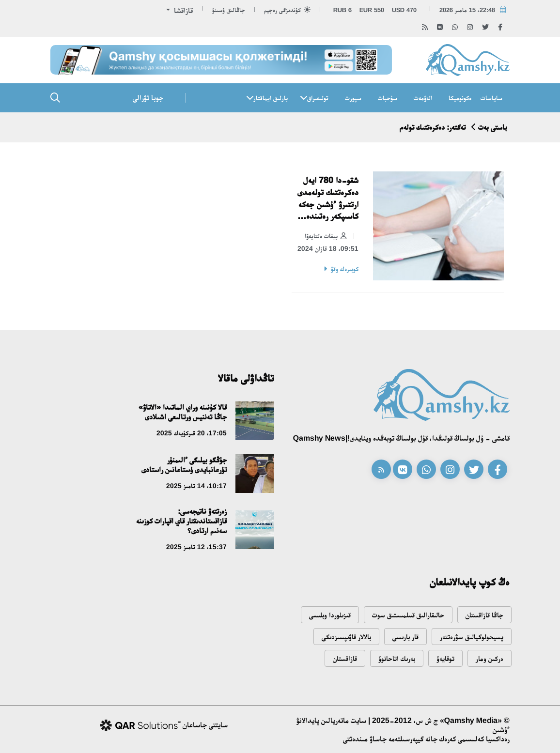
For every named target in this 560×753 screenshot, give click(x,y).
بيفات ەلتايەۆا (326, 236)
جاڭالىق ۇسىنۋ (229, 10)
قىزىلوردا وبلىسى (330, 615)
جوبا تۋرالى (148, 98)
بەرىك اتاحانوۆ (397, 658)
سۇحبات (388, 98)
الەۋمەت (423, 98)
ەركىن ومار (490, 658)
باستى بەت (493, 127)
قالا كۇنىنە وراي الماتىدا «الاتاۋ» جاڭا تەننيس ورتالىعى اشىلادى (183, 412)
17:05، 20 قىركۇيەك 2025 (192, 433)
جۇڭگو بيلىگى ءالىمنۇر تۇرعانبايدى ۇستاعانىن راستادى (184, 465)
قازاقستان (345, 658)
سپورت (353, 98)
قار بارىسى (405, 637)
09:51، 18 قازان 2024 (328, 248)
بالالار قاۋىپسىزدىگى (346, 637)
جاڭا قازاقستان (484, 615)
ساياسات (491, 98)
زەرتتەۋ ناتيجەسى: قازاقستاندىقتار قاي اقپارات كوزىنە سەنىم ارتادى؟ (181, 521)
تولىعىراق (318, 98)
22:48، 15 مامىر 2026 (467, 10)
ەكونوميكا (460, 98)
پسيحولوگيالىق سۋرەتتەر (472, 637)
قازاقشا (182, 10)
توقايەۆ (445, 658)
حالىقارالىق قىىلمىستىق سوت (408, 615)
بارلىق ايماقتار (271, 98)
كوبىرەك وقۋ (345, 269)
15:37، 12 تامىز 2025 (196, 547)
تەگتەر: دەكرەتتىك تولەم (433, 127)
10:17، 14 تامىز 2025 (196, 486)
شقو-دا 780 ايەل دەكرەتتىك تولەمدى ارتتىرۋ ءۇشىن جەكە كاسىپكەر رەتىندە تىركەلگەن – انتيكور (328, 199)
